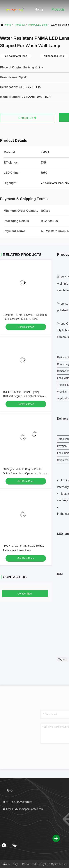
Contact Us (28, 118)
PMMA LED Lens (38, 25)
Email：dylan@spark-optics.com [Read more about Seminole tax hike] (23, 809)
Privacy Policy (10, 864)
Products (58, 9)
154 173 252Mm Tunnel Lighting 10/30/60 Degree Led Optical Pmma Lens (23, 396)
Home (39, 9)
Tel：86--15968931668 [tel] (17, 802)
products (20, 25)
